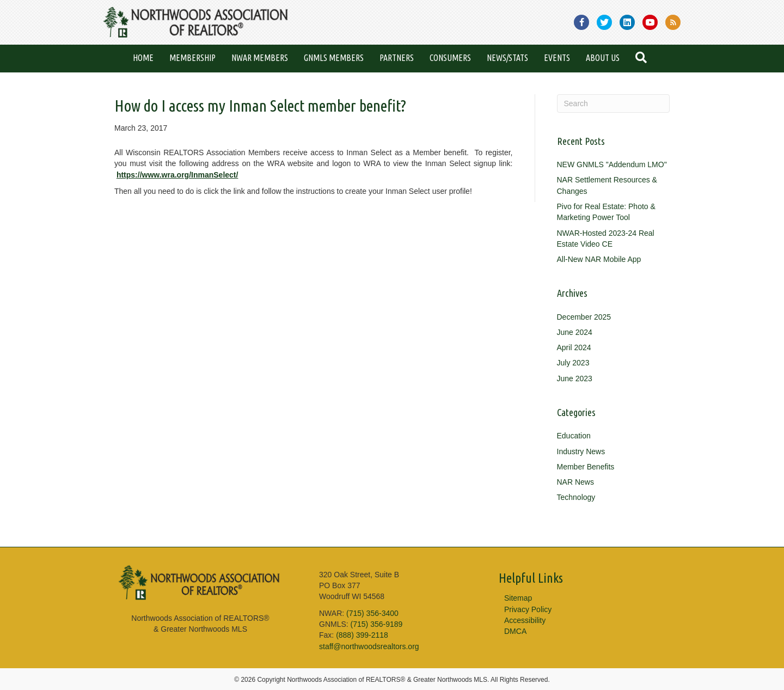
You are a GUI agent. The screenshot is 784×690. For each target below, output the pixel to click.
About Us (603, 58)
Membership (192, 58)
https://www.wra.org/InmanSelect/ (177, 175)
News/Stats (507, 58)
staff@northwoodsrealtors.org (369, 646)
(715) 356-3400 (372, 613)
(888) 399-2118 (362, 635)
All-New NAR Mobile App (599, 259)
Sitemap (518, 598)
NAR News (575, 482)
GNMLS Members (334, 58)
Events (557, 58)
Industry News (581, 451)
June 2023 (575, 378)
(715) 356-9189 (377, 624)
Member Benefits (586, 467)
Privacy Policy (528, 609)
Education (574, 436)
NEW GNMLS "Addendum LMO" (612, 164)
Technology (576, 497)
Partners (397, 58)
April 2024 (574, 347)
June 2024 (575, 332)
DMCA (515, 631)
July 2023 (573, 363)
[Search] (614, 103)
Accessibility (525, 620)
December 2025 (584, 317)
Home (143, 58)
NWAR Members (260, 58)
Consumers (450, 58)
